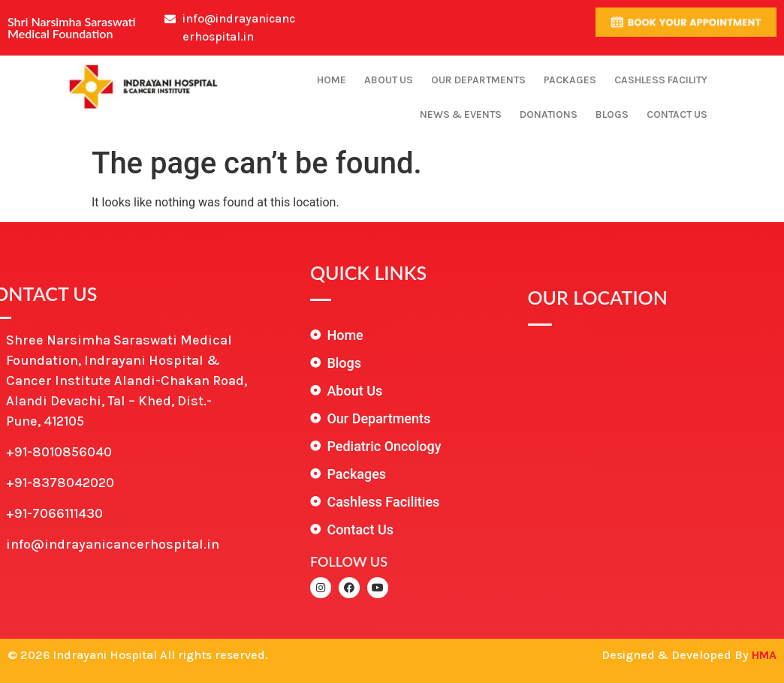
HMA (764, 655)
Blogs (612, 114)
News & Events (461, 114)
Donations (549, 114)
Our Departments (478, 80)
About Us (389, 80)
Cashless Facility (661, 80)
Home (332, 80)
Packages (570, 80)
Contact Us (677, 114)
